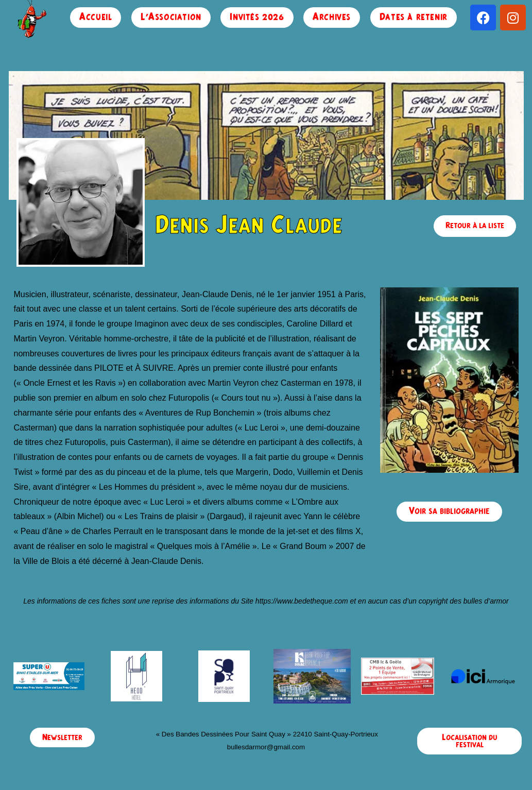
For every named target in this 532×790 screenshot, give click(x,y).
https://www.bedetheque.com (302, 601)
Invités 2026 (257, 17)
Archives (332, 17)
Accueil (96, 17)
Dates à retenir (414, 17)
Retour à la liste (475, 226)
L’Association (171, 17)
